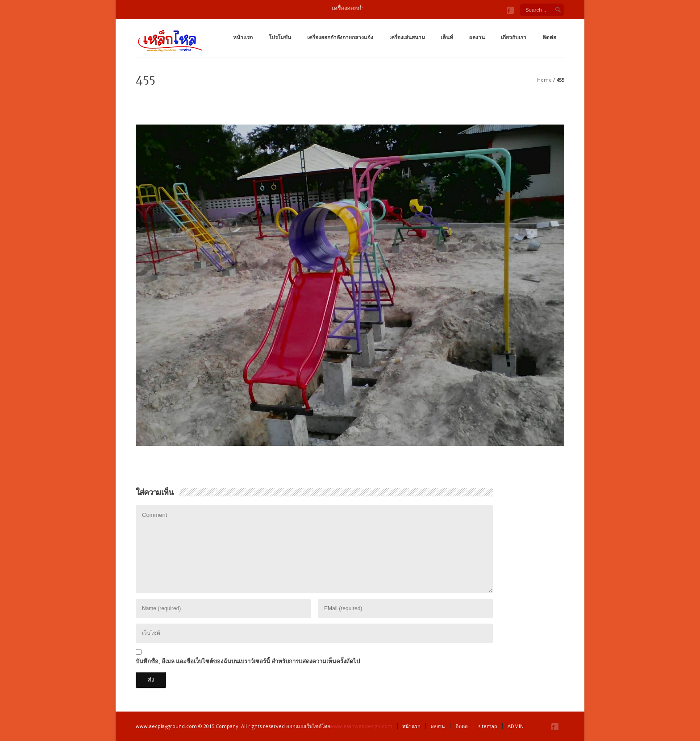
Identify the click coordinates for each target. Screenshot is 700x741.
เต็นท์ (447, 37)
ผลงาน (477, 37)
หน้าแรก (243, 37)
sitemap (488, 726)
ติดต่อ (549, 37)
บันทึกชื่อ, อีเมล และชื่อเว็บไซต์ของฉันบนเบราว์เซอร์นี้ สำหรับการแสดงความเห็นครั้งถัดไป (248, 661)
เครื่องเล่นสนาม (407, 37)
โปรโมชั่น (280, 37)
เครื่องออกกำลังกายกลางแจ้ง (340, 37)
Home (544, 80)
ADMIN (516, 726)
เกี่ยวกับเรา (514, 37)
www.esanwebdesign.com (361, 726)
